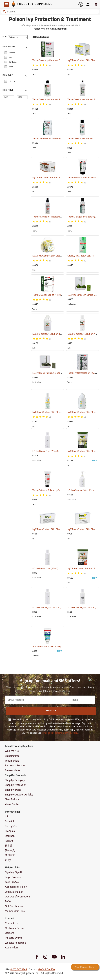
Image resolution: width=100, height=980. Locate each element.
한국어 (9, 860)
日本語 (9, 846)
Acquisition (11, 948)
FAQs (8, 901)
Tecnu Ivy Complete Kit (83, 373)
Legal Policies (13, 877)
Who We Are (12, 751)
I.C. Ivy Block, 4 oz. (45, 569)
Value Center (12, 804)
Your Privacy (12, 882)
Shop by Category (15, 780)
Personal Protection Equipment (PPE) (59, 26)
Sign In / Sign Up (14, 872)
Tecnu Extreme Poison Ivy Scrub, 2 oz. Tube (58, 490)
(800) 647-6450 (46, 970)
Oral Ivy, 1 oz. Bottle (81, 256)
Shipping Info (12, 756)
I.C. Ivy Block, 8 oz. (46, 451)
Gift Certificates (14, 906)
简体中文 (10, 851)
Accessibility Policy (16, 887)
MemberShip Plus (15, 911)
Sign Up (51, 711)
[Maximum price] (22, 97)
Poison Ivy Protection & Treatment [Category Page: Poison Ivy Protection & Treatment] (50, 20)
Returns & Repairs (15, 766)
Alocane (36, 656)
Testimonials (12, 761)
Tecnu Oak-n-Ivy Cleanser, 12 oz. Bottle (56, 100)
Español (9, 821)
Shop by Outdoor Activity (19, 795)
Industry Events (14, 938)
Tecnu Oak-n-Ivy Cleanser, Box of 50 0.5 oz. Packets (62, 60)
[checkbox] (6, 53)
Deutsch (10, 836)
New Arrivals (12, 800)
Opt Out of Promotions (18, 897)
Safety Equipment (29, 26)
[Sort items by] (18, 37)
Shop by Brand (13, 790)
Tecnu (35, 75)
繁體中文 (10, 855)
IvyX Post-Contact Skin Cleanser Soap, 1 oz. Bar (60, 529)
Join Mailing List (14, 892)
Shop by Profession (16, 785)
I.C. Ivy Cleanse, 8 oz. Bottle (50, 608)
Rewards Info (12, 770)
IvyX (69, 75)
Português (11, 826)
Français (10, 831)
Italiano (9, 841)
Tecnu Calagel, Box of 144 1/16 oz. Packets (57, 295)
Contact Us (11, 923)
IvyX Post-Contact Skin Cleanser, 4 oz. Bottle (59, 412)
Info (7, 817)
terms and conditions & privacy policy (60, 733)
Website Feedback (15, 943)
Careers (9, 933)
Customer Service (15, 928)
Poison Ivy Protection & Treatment (50, 29)
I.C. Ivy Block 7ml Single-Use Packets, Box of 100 (60, 373)
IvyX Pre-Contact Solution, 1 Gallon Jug (56, 334)
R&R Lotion (72, 304)
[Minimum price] (9, 97)
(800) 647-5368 (19, 970)
